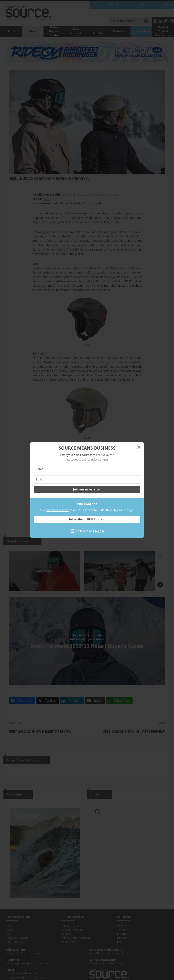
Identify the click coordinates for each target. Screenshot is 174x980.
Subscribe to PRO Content (87, 519)
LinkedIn (98, 531)
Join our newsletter (87, 489)
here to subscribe (58, 510)
